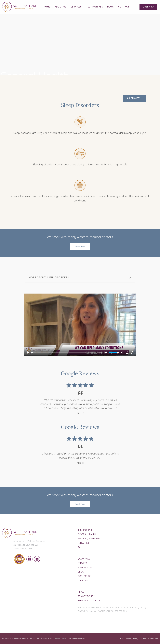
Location (83, 580)
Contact (124, 7)
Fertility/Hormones (89, 539)
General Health (87, 534)
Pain (80, 547)
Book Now (148, 7)
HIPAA (81, 592)
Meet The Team (86, 567)
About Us (61, 7)
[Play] (28, 352)
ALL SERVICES (134, 98)
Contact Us (84, 576)
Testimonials (95, 7)
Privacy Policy (86, 596)
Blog (111, 7)
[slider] (63, 353)
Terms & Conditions (89, 601)
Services (76, 7)
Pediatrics (84, 543)
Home (47, 7)
